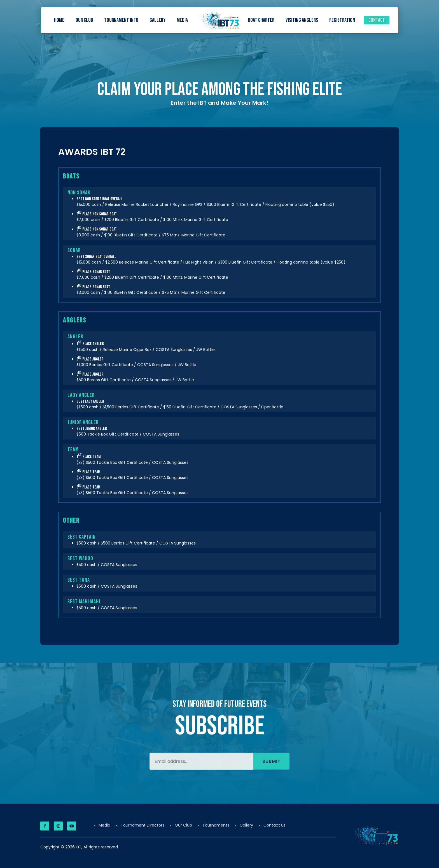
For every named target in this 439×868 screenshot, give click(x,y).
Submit (271, 778)
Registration (342, 20)
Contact (377, 20)
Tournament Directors (143, 825)
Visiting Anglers (302, 20)
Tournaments (216, 825)
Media (182, 20)
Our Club (84, 20)
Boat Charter (261, 20)
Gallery (157, 20)
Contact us (275, 825)
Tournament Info (121, 20)
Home (59, 20)
